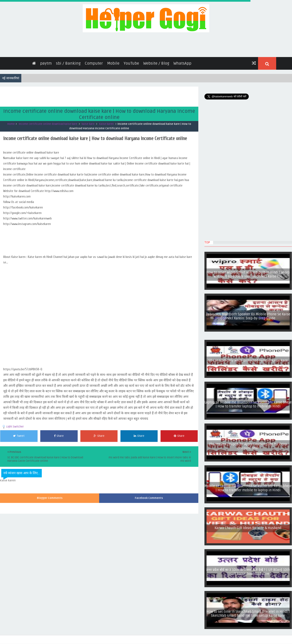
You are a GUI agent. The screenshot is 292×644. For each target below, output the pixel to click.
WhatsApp (182, 63)
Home (11, 124)
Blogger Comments (50, 498)
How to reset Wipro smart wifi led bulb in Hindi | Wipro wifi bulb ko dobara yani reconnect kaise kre (248, 274)
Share (59, 436)
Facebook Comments (149, 498)
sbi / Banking (68, 63)
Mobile (113, 63)
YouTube (131, 63)
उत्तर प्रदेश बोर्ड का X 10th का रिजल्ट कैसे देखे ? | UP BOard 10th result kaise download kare (248, 572)
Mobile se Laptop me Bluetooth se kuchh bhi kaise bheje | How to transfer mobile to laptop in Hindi (248, 488)
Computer (94, 63)
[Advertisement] (77, 96)
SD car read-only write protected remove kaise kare (248, 361)
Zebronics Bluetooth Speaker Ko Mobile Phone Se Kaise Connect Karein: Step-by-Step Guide (248, 316)
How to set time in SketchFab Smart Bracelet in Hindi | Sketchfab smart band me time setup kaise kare (248, 614)
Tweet (19, 436)
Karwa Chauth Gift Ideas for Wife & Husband (248, 528)
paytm (46, 63)
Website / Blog (156, 63)
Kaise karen (106, 124)
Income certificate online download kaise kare (48, 124)
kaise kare (88, 124)
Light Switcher (15, 427)
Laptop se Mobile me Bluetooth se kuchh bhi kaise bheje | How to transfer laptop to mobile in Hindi (248, 404)
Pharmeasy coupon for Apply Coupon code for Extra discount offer (248, 446)
